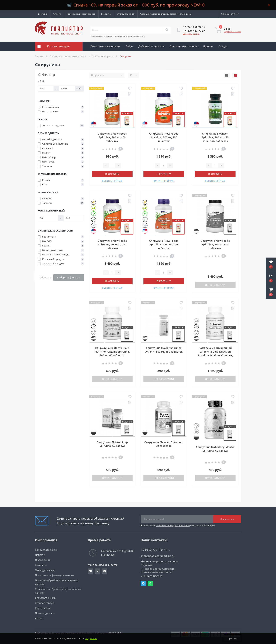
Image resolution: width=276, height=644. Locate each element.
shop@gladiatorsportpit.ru (158, 556)
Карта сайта (42, 608)
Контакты (106, 14)
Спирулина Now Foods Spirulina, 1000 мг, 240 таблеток (112, 244)
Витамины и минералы (105, 46)
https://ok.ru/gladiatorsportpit (98, 571)
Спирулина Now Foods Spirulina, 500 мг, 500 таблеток (215, 244)
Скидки (223, 46)
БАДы (129, 46)
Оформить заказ (232, 32)
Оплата (57, 14)
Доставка (43, 14)
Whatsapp (150, 583)
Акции (95, 55)
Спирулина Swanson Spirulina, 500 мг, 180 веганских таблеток (215, 137)
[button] (271, 292)
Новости (40, 555)
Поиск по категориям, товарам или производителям (118, 36)
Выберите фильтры (69, 277)
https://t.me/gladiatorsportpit (105, 571)
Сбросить (46, 277)
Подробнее (91, 638)
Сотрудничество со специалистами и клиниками (166, 14)
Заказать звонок (191, 34)
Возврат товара (45, 603)
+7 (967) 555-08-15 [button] (156, 550)
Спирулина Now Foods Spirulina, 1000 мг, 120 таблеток (164, 244)
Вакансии (41, 565)
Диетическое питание (184, 46)
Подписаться (227, 519)
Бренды (208, 46)
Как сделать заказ (46, 550)
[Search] (167, 30)
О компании (42, 560)
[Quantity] (112, 165)
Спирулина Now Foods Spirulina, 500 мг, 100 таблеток (112, 137)
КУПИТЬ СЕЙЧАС (112, 181)
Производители (45, 613)
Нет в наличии (215, 285)
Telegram (143, 583)
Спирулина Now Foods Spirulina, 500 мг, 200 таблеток (164, 137)
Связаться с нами (46, 598)
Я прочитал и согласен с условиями (179, 526)
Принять (232, 638)
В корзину (112, 174)
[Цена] (46, 89)
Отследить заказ (126, 14)
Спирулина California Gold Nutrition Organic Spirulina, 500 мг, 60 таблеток (112, 352)
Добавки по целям (151, 46)
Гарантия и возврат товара (81, 14)
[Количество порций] (48, 218)
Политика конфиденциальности (173, 526)
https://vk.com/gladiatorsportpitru (90, 571)
